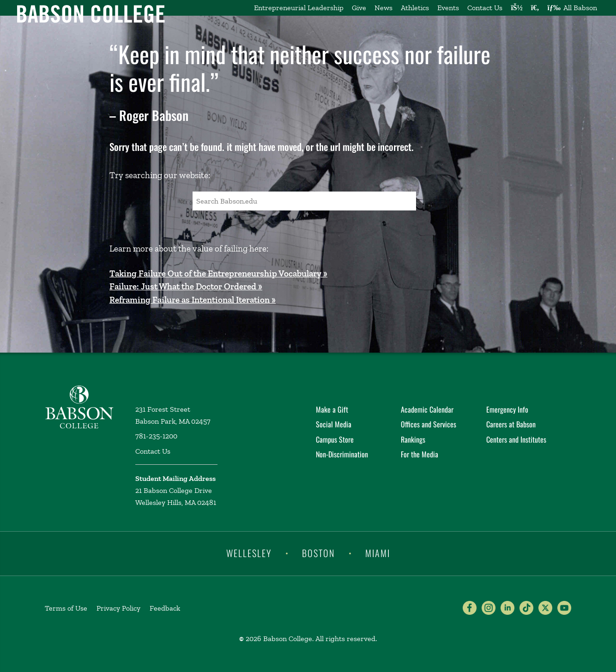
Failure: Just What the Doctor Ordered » (186, 286)
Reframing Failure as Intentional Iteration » (193, 300)
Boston (318, 553)
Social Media (334, 424)
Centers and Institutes (516, 439)
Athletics (415, 8)
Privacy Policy (118, 608)
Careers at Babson (511, 424)
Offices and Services (429, 424)
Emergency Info (507, 409)
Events (448, 8)
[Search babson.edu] (535, 8)
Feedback (165, 608)
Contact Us (485, 8)
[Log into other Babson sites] (516, 8)
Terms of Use (66, 608)
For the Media (420, 454)
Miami (378, 553)
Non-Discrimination (342, 454)
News (383, 8)
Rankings (413, 439)
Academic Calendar (427, 409)
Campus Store (335, 439)
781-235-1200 (156, 436)
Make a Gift (332, 409)
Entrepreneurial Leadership (299, 8)
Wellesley (249, 553)
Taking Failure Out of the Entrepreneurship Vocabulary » (218, 273)
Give (359, 8)
